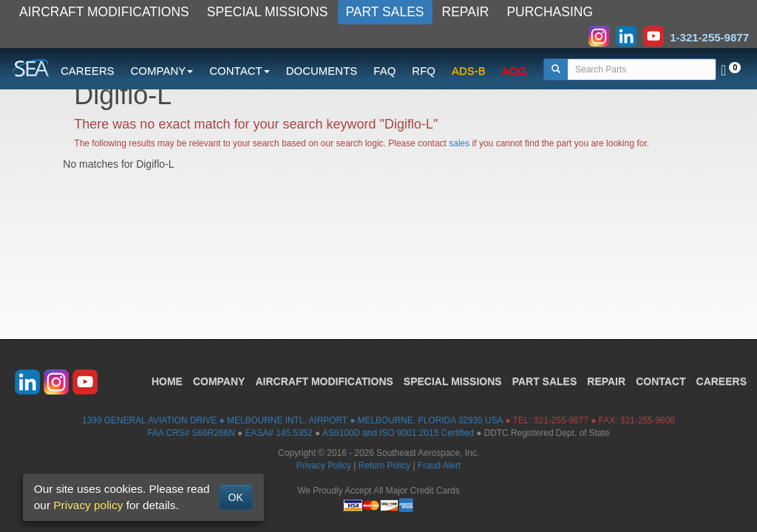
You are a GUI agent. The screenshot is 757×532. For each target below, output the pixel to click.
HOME (167, 381)
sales (459, 143)
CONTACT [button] (239, 71)
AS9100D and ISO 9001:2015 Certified (398, 433)
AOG (514, 71)
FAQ (384, 71)
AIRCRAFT (324, 381)
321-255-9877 (561, 420)
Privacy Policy (324, 465)
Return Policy (385, 465)
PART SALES (385, 12)
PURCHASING (550, 12)
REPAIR (466, 12)
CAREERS (88, 71)
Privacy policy (88, 505)
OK (236, 497)
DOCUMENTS (322, 71)
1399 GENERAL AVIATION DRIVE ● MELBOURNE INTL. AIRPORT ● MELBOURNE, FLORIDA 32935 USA (292, 420)
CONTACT (661, 381)
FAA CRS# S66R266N (191, 433)
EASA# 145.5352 (279, 433)
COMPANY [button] (162, 71)
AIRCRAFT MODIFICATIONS (104, 12)
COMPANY (219, 381)
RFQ (424, 71)
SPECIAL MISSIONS (268, 12)
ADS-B (469, 71)
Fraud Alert (439, 465)
